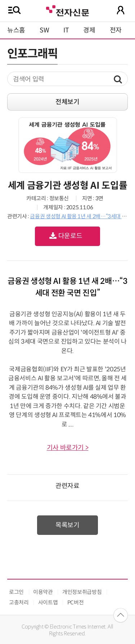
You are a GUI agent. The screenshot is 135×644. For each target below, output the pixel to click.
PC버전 (76, 602)
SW (44, 30)
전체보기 (67, 102)
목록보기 (67, 525)
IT (66, 30)
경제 (89, 30)
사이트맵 (48, 602)
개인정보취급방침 (82, 592)
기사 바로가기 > (68, 448)
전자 (116, 30)
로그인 (16, 592)
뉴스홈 (16, 30)
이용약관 (43, 592)
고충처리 (19, 602)
